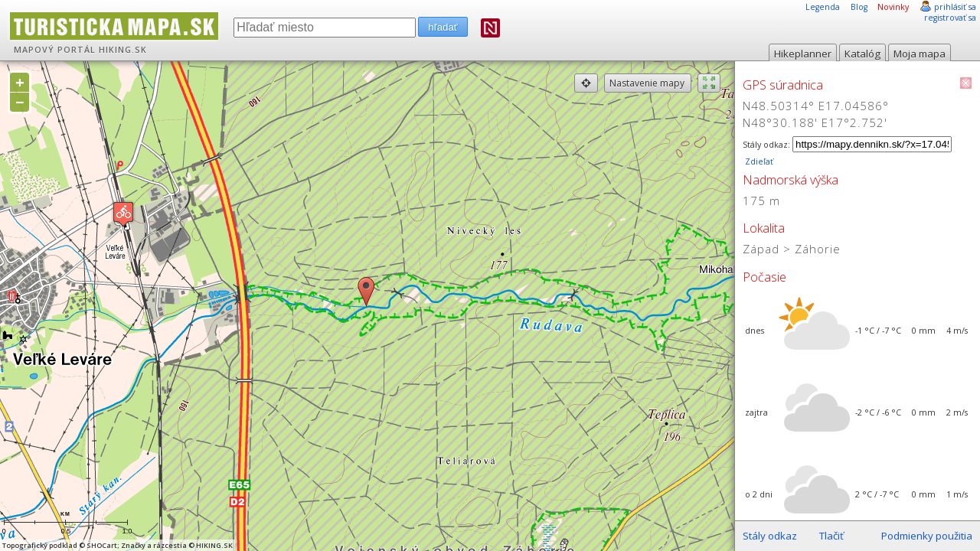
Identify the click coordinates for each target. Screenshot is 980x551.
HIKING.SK (123, 50)
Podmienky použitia (927, 536)
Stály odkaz (770, 536)
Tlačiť (831, 536)
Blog (859, 7)
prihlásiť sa (955, 7)
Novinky (893, 7)
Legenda (823, 7)
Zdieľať (758, 161)
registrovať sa (950, 18)
